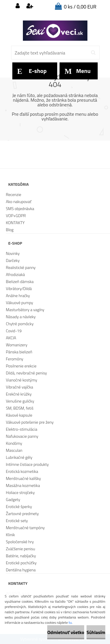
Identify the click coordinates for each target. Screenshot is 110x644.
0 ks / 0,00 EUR (80, 7)
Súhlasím (96, 632)
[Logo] (55, 31)
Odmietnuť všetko (66, 632)
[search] (93, 53)
